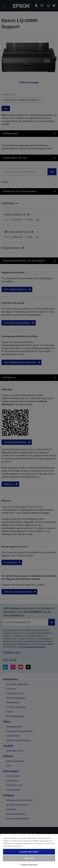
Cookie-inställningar (29, 864)
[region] (29, 851)
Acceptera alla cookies (29, 852)
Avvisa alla (29, 858)
